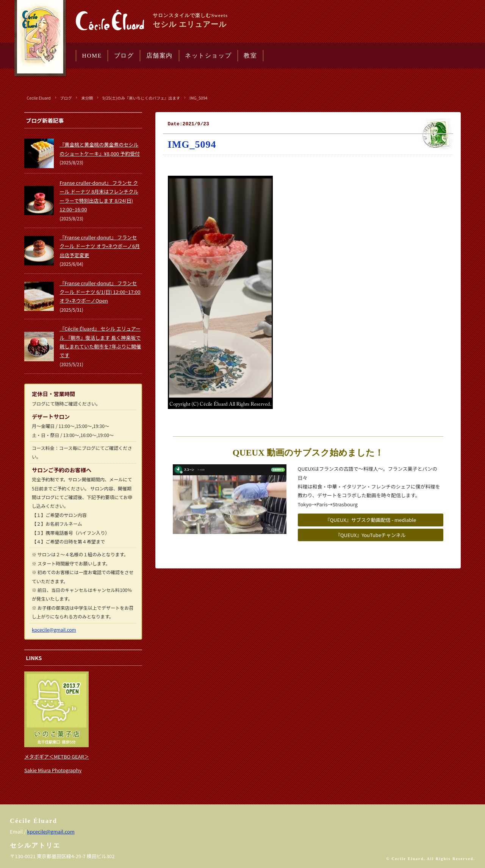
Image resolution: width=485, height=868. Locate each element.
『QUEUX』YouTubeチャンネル (371, 535)
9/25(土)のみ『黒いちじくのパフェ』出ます (141, 98)
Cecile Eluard (39, 98)
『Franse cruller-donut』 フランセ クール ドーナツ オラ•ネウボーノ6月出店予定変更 (100, 246)
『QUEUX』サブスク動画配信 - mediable (370, 520)
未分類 (87, 98)
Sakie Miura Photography (53, 770)
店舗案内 (160, 55)
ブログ (124, 55)
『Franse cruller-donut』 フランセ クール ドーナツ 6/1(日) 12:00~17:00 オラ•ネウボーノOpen (100, 292)
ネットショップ (208, 55)
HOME (92, 55)
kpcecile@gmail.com (54, 630)
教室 (250, 55)
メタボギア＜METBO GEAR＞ (57, 756)
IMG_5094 (199, 98)
